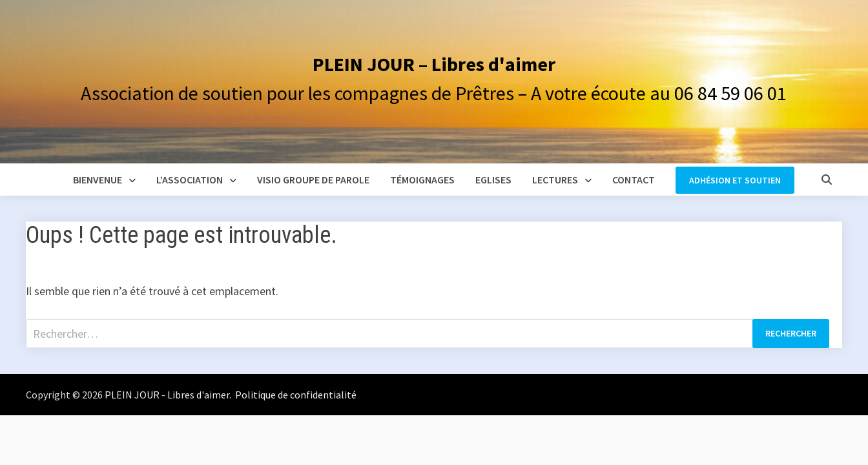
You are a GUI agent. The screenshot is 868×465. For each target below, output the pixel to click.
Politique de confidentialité (295, 395)
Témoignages (422, 180)
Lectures (555, 180)
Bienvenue (98, 180)
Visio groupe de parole (313, 180)
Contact (634, 180)
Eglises (493, 180)
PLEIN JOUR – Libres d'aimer (434, 64)
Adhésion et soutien (735, 180)
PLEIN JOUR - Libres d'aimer (167, 395)
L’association (190, 180)
